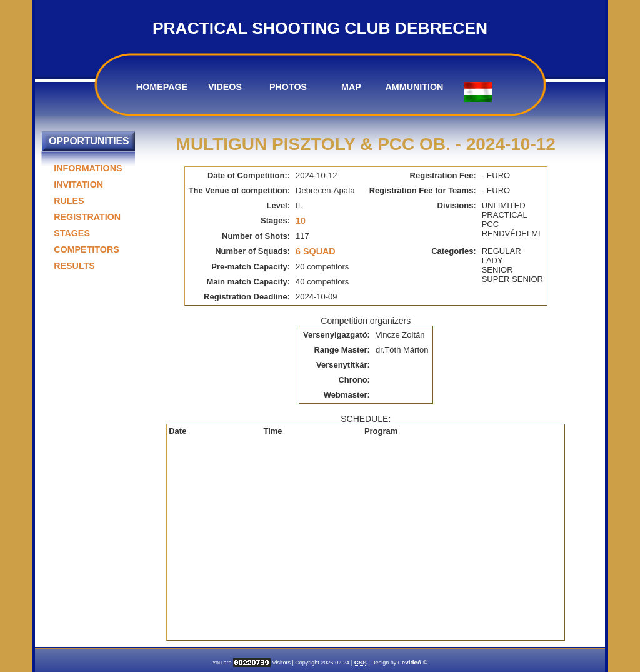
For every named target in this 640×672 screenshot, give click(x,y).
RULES (69, 201)
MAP (351, 87)
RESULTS (74, 266)
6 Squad (316, 251)
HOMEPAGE (162, 87)
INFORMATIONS (88, 168)
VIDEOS (225, 87)
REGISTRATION (87, 217)
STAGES (72, 233)
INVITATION (78, 184)
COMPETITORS (87, 249)
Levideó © (413, 662)
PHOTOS (288, 87)
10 (301, 221)
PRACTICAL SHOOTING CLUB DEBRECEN (320, 28)
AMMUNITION (415, 87)
